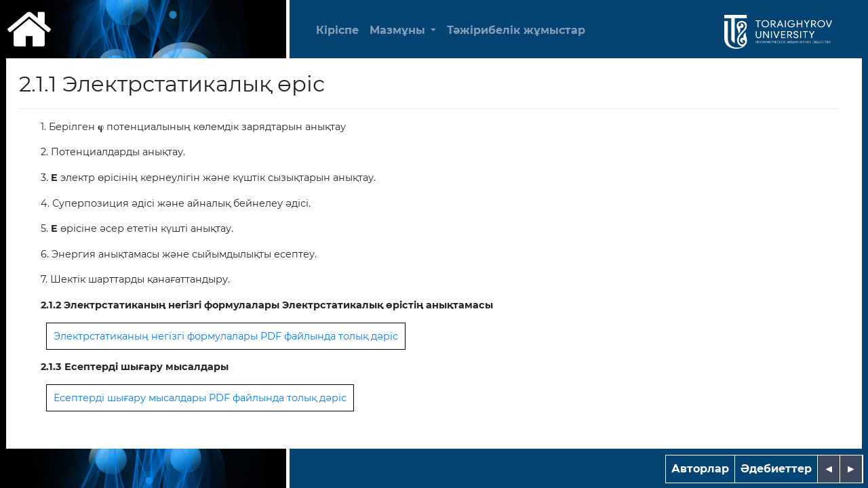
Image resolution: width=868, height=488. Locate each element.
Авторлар (700, 469)
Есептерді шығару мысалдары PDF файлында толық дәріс (200, 398)
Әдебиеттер (776, 469)
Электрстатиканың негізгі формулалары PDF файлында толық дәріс (226, 336)
